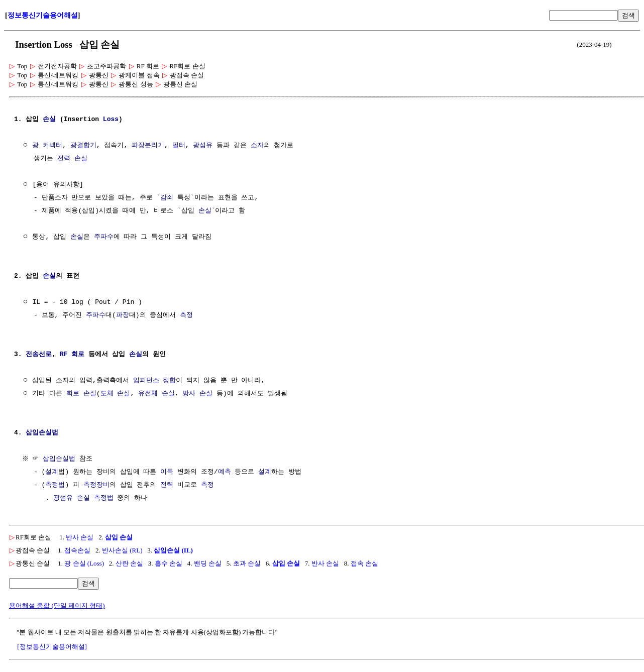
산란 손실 (129, 563)
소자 (257, 146)
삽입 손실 (119, 537)
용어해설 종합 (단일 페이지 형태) (57, 605)
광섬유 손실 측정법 (83, 498)
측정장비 (96, 485)
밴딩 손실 (208, 563)
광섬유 (203, 146)
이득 (167, 472)
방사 (189, 394)
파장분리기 (148, 146)
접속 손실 (364, 563)
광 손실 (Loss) (84, 563)
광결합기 (83, 146)
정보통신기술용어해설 (43, 15)
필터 (179, 146)
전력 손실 (72, 159)
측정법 (55, 485)
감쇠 (167, 198)
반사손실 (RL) (122, 550)
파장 (123, 315)
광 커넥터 (47, 146)
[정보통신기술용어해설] (52, 647)
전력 (167, 485)
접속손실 (77, 550)
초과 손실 (247, 563)
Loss (111, 120)
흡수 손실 (169, 563)
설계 (52, 472)
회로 (73, 394)
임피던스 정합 (155, 381)
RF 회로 (72, 355)
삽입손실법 (42, 433)
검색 (628, 15)
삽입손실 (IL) (173, 550)
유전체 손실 (156, 394)
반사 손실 (80, 537)
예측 (225, 472)
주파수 (104, 237)
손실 (49, 120)
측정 (186, 315)
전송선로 (39, 355)
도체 (107, 394)
